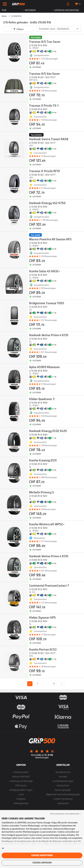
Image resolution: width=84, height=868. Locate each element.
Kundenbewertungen (63, 781)
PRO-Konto (21, 785)
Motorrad (30, 10)
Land (21, 794)
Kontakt (63, 777)
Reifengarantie (21, 803)
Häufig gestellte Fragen (21, 790)
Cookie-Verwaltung (63, 799)
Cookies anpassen (42, 863)
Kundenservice (63, 772)
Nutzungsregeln (63, 790)
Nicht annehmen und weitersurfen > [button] (65, 814)
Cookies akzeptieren (42, 855)
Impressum (63, 803)
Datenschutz (63, 785)
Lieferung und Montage (66, 10)
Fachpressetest (21, 772)
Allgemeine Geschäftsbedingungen (63, 794)
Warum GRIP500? (21, 777)
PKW (4, 10)
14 (54, 684)
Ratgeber (21, 799)
